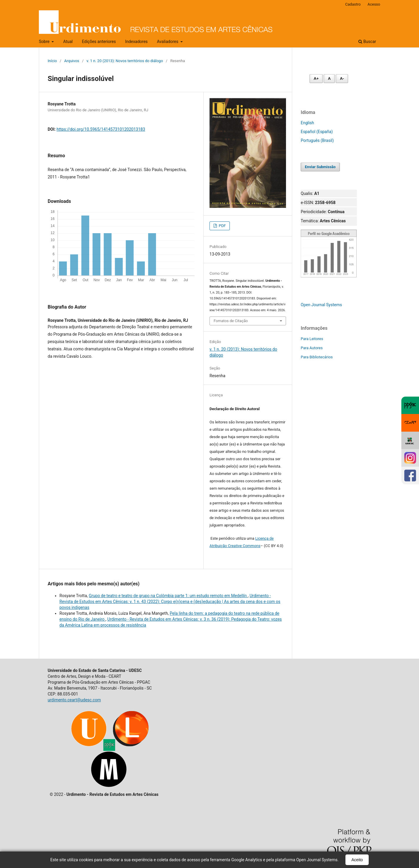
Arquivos (72, 61)
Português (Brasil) (317, 140)
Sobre (45, 42)
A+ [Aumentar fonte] (316, 78)
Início (52, 61)
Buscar (367, 42)
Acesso (374, 4)
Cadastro (353, 4)
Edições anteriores (99, 42)
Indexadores (136, 42)
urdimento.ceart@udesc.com (74, 700)
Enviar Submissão (320, 167)
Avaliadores (168, 42)
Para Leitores (312, 339)
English (307, 123)
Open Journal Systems (321, 305)
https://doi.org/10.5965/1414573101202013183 (101, 129)
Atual (68, 42)
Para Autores (312, 348)
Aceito (357, 860)
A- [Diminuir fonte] (342, 78)
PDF (222, 226)
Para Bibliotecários (317, 357)
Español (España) (317, 132)
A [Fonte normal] (329, 78)
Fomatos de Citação (231, 321)
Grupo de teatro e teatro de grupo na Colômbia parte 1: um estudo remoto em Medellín (168, 596)
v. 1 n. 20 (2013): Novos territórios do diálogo (125, 61)
